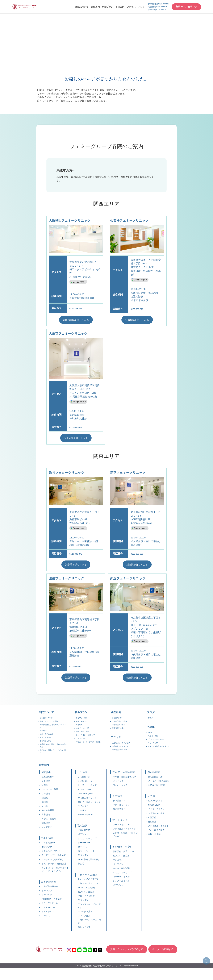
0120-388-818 (138, 309)
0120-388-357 (77, 428)
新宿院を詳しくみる (137, 566)
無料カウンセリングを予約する (125, 961)
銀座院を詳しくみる (137, 680)
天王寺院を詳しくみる (76, 439)
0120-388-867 (77, 308)
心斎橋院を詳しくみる (137, 320)
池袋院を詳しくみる (76, 680)
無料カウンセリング (186, 7)
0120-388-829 (138, 669)
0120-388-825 (77, 668)
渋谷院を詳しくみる (76, 566)
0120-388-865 (138, 555)
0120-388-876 (77, 555)
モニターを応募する (164, 961)
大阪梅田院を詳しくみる (76, 320)
